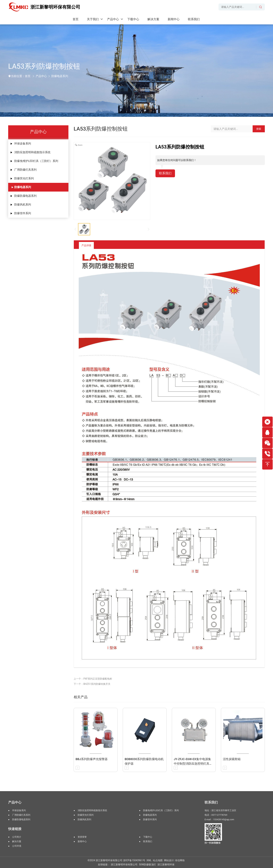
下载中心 (148, 837)
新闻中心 (82, 841)
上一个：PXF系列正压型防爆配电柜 (93, 679)
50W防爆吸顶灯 (147, 865)
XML (149, 860)
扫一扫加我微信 (212, 843)
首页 (28, 76)
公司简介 (17, 837)
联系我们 (166, 174)
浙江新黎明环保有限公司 (124, 865)
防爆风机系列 (23, 205)
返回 (251, 245)
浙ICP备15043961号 (134, 860)
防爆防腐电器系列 (25, 196)
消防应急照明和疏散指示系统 (32, 152)
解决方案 (17, 841)
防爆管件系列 (23, 213)
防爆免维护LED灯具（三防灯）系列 (36, 161)
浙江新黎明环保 (166, 865)
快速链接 (15, 829)
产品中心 (41, 76)
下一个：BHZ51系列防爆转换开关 (92, 684)
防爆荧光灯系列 (24, 178)
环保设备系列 (23, 144)
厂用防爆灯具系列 (25, 170)
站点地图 (158, 860)
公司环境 (17, 846)
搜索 (259, 129)
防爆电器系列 (60, 76)
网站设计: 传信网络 (174, 860)
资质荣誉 (82, 837)
